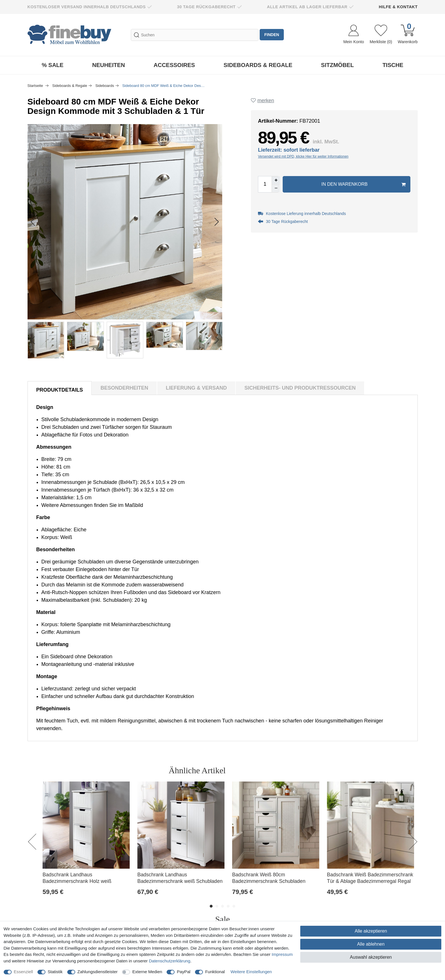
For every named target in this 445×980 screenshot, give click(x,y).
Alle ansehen (392, 770)
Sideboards (105, 86)
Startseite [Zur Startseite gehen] (36, 86)
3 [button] (222, 906)
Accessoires (174, 65)
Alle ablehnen (371, 944)
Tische (393, 65)
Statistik (55, 972)
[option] (86, 845)
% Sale (53, 65)
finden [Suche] (272, 35)
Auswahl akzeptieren (371, 957)
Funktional (215, 972)
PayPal (184, 972)
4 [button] (228, 906)
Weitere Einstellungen (251, 972)
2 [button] (217, 906)
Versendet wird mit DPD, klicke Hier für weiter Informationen (305, 158)
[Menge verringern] (277, 190)
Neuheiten (109, 65)
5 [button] (234, 906)
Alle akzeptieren (371, 931)
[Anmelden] (354, 35)
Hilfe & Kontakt (398, 7)
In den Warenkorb (363, 186)
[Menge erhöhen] (277, 182)
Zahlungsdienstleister (98, 972)
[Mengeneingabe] (266, 186)
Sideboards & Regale (258, 65)
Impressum (282, 954)
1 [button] (211, 906)
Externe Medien (147, 972)
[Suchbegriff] (194, 35)
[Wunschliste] (381, 35)
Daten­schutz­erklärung (170, 961)
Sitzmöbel (337, 65)
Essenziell (24, 972)
